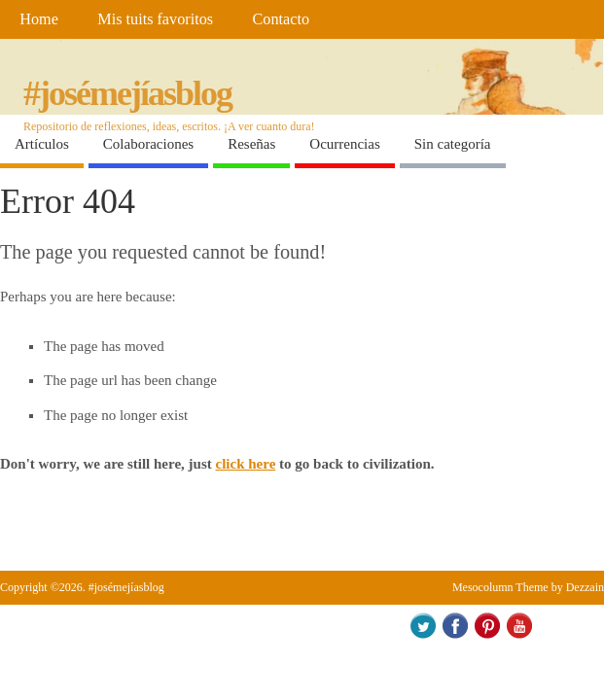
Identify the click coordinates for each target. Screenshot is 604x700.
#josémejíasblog (127, 93)
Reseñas (251, 144)
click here (246, 464)
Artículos (42, 144)
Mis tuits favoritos (155, 19)
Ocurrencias (344, 144)
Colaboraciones (148, 144)
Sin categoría (453, 144)
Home (39, 19)
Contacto (281, 19)
